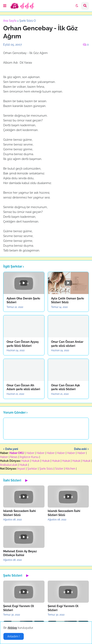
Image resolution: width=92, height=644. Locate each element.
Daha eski (80, 449)
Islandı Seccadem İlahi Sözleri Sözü (19, 513)
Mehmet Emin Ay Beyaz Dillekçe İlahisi (20, 553)
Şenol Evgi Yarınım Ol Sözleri (19, 608)
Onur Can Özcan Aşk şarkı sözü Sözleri (65, 387)
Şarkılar (32, 469)
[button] (5, 6)
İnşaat (21, 469)
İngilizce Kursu (29, 457)
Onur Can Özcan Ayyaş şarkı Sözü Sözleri (23, 344)
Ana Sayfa (10, 21)
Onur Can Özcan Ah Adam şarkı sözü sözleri (23, 387)
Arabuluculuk (9, 465)
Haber (30, 453)
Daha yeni (12, 449)
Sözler (59, 469)
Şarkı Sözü (46, 469)
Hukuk (25, 461)
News (14, 457)
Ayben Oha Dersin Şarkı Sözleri (23, 300)
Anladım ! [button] (14, 636)
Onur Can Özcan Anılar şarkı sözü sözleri (67, 344)
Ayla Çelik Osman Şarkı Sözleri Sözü (68, 300)
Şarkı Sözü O (28, 21)
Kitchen (70, 469)
